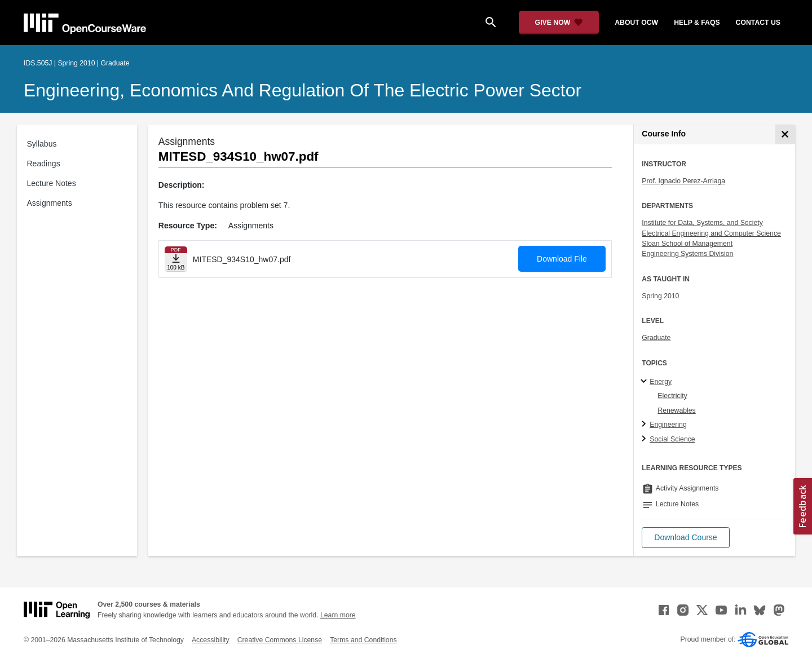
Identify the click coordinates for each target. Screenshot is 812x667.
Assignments (50, 203)
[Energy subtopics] (645, 382)
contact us (758, 23)
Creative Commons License (280, 640)
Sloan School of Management (687, 244)
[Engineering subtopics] (645, 425)
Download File (562, 259)
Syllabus (42, 144)
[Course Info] (785, 134)
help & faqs (697, 23)
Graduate (656, 338)
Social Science (672, 439)
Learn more (338, 615)
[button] (685, 538)
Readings (44, 164)
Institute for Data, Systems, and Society (702, 223)
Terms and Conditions (363, 640)
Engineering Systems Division (687, 254)
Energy (661, 382)
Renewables (676, 410)
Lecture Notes (52, 183)
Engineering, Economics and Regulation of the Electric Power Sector (303, 90)
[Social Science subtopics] (645, 439)
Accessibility (211, 640)
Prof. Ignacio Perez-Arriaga (683, 181)
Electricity (672, 396)
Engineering (668, 425)
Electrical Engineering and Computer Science (711, 233)
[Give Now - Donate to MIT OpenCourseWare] (559, 23)
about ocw (636, 23)
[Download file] (176, 259)
